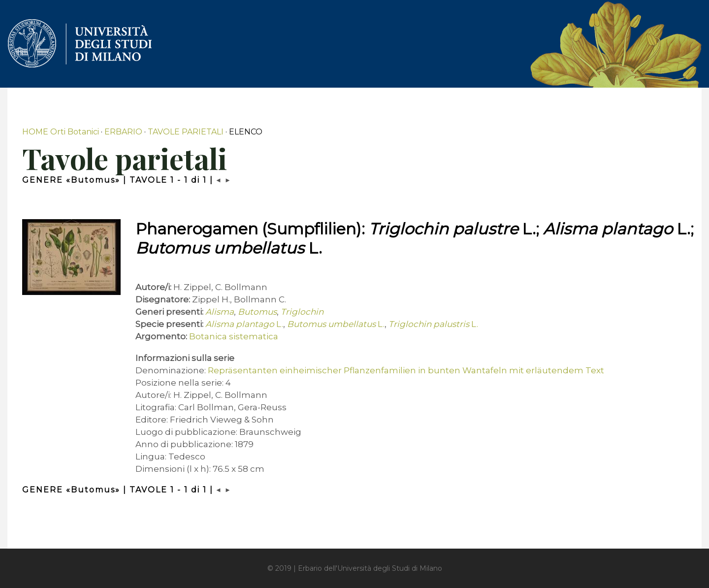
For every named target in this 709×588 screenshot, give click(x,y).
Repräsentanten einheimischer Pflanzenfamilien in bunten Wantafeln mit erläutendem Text (406, 370)
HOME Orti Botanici (61, 132)
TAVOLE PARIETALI (186, 132)
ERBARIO (123, 132)
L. (244, 324)
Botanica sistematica (234, 336)
